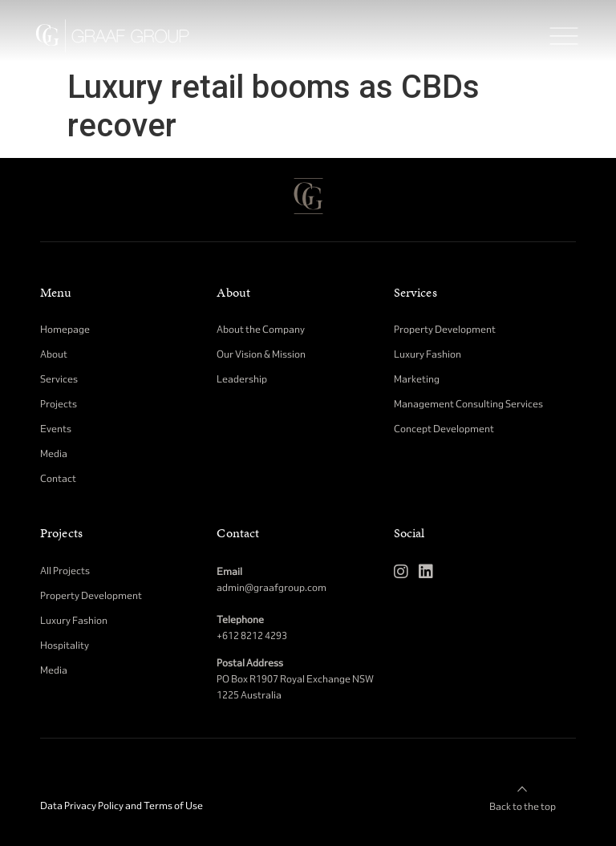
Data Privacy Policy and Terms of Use (122, 806)
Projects (61, 533)
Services (415, 293)
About (233, 293)
